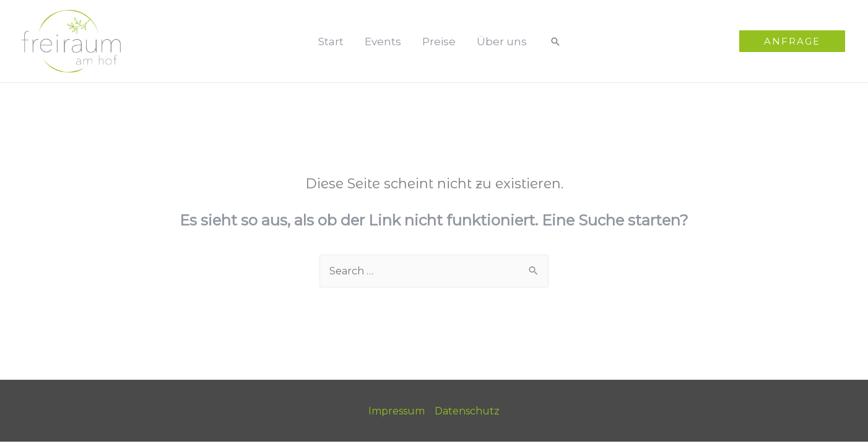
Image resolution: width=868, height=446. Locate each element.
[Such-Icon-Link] (555, 42)
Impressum (397, 411)
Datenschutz (467, 411)
